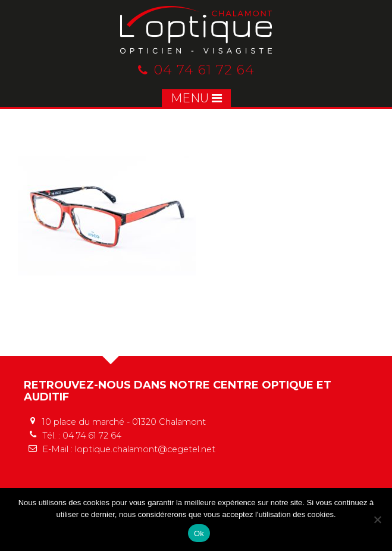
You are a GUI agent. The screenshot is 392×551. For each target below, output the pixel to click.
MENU (196, 98)
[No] (377, 519)
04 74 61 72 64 (196, 70)
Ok (199, 533)
